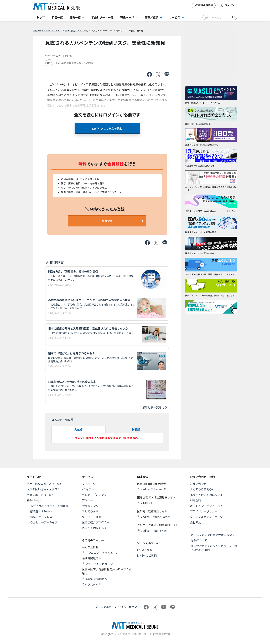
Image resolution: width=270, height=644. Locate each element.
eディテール (90, 489)
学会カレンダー (92, 506)
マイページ (89, 484)
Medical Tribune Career (155, 517)
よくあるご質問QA (201, 489)
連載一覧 (75, 17)
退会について (199, 540)
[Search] (220, 17)
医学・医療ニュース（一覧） (45, 484)
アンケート (89, 500)
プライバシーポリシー (204, 511)
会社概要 (195, 522)
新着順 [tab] (136, 429)
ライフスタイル (92, 584)
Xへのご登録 (145, 550)
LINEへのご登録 (147, 555)
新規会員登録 (204, 6)
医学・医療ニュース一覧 (76, 30)
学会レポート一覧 (102, 17)
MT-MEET (146, 503)
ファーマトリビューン (99, 564)
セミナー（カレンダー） (97, 495)
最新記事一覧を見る (153, 407)
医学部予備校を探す (94, 528)
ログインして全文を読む (107, 128)
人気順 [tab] (78, 429)
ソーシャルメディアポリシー (208, 517)
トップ (41, 17)
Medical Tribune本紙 (154, 489)
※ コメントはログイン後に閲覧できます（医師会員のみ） (107, 438)
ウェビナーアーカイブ (44, 522)
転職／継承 (152, 17)
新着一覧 (57, 17)
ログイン (227, 6)
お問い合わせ (198, 484)
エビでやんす (90, 511)
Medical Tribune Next (154, 531)
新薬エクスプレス (41, 517)
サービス (175, 17)
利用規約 (195, 500)
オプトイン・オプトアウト (206, 506)
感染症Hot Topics (41, 511)
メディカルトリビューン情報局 (49, 506)
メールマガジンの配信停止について (213, 535)
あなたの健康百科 (96, 579)
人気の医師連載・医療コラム (45, 489)
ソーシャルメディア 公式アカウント (117, 607)
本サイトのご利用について (206, 495)
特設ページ (127, 17)
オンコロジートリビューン (102, 553)
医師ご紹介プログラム (96, 522)
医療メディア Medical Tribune (47, 30)
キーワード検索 (92, 517)
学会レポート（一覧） (41, 495)
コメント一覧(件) (63, 420)
